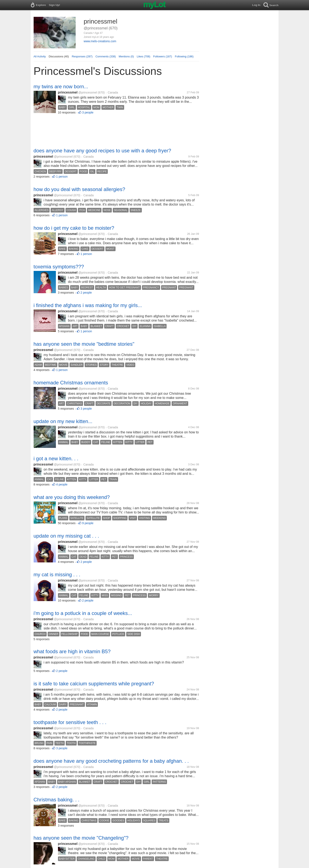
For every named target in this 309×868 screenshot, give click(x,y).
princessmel (68, 92)
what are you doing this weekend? (72, 497)
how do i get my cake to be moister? (74, 228)
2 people (86, 293)
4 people (62, 484)
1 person (62, 177)
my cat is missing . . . (57, 574)
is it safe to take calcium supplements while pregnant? (94, 684)
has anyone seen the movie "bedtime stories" (84, 344)
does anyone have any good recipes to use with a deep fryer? (102, 151)
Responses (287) (82, 56)
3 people (88, 112)
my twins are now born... (61, 86)
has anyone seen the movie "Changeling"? (81, 838)
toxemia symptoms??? (59, 267)
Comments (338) (106, 56)
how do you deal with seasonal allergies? (79, 189)
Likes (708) (143, 56)
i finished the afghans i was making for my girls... (88, 305)
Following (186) (184, 56)
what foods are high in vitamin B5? (72, 651)
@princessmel (88, 92)
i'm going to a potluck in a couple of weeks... (83, 613)
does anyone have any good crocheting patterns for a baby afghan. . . (111, 761)
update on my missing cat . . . (66, 536)
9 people (88, 523)
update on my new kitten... (63, 421)
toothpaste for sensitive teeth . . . (70, 722)
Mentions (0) (126, 56)
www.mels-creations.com (100, 41)
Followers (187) (163, 56)
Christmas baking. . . (57, 800)
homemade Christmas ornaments (71, 383)
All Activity (40, 56)
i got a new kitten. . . (56, 458)
